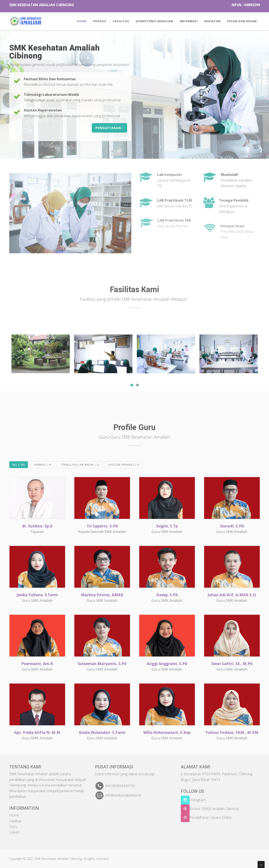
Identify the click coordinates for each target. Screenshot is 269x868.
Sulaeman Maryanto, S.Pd (102, 664)
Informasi (189, 21)
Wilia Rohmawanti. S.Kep (167, 732)
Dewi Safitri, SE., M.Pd (232, 664)
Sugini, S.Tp (167, 526)
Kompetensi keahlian (154, 21)
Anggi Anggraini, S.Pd (167, 664)
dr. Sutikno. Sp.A (37, 526)
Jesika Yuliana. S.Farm (37, 595)
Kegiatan (212, 21)
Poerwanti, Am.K (37, 664)
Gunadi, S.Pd (232, 526)
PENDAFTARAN (110, 128)
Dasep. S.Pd (167, 595)
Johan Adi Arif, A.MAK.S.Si (232, 595)
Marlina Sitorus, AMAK (102, 595)
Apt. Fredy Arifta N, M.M (37, 732)
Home (82, 21)
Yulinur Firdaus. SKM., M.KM (232, 732)
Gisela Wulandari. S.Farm (102, 732)
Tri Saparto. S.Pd (102, 526)
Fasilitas (121, 21)
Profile (100, 21)
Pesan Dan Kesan (242, 21)
